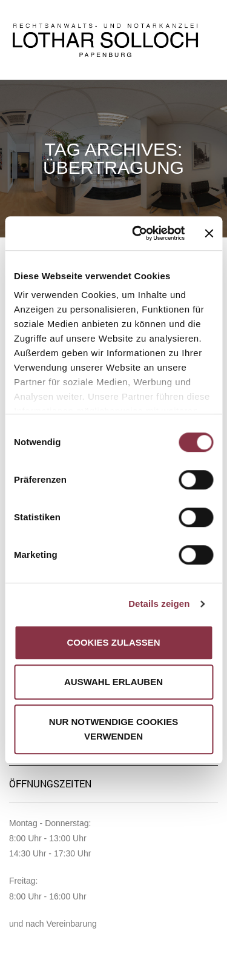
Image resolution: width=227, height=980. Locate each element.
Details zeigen (159, 604)
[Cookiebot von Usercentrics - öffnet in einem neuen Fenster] (137, 233)
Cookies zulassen (113, 642)
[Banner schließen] (209, 233)
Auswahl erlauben (113, 682)
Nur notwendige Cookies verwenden (113, 729)
